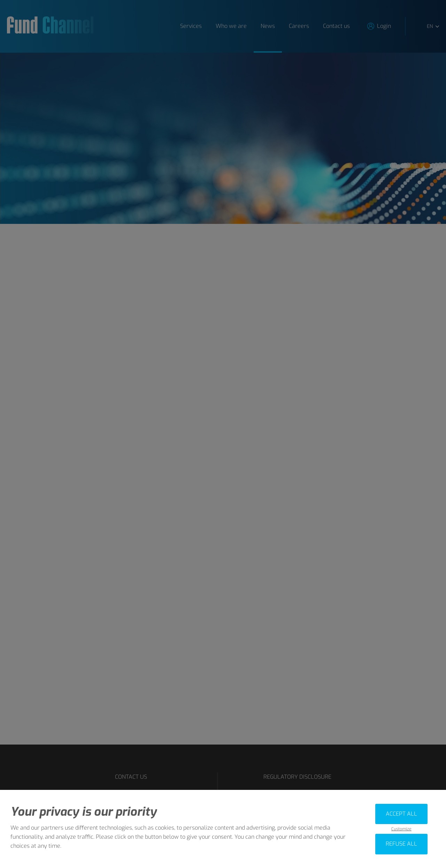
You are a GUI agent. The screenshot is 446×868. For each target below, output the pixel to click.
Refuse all (401, 844)
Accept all (401, 814)
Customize (401, 829)
